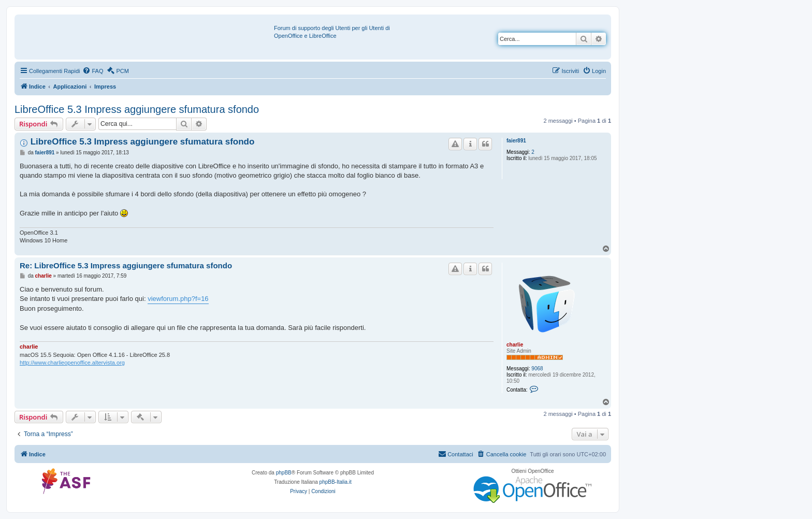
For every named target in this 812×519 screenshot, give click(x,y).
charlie (515, 345)
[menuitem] (93, 71)
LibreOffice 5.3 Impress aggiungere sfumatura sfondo (137, 109)
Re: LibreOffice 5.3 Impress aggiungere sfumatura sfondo (126, 265)
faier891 (516, 141)
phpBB (284, 473)
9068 (537, 369)
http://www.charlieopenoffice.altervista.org (72, 363)
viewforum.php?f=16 (178, 299)
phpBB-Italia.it (336, 482)
